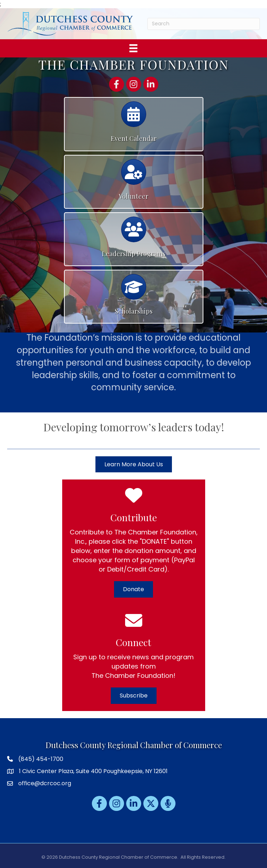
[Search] (204, 24)
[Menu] (133, 48)
